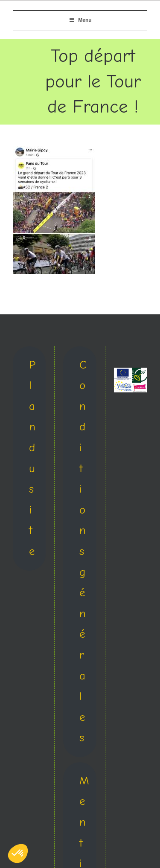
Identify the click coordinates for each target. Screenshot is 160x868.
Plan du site (32, 458)
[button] (18, 853)
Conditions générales (83, 552)
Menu (80, 20)
